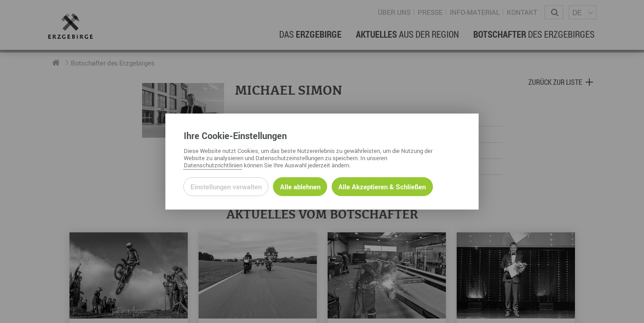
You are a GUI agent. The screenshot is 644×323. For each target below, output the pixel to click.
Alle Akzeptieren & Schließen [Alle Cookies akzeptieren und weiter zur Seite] (382, 187)
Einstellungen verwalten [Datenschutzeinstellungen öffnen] (226, 187)
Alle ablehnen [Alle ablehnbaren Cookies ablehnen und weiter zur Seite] (300, 187)
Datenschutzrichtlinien (213, 165)
